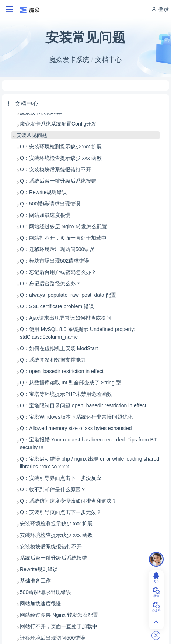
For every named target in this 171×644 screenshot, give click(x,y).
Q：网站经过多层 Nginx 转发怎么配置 (63, 226)
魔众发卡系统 (69, 60)
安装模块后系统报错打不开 (51, 546)
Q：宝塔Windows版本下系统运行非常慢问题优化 (76, 417)
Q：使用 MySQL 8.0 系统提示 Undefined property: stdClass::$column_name (78, 333)
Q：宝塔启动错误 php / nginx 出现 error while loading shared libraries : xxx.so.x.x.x (90, 463)
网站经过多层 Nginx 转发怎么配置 (59, 615)
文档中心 (108, 60)
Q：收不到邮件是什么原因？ (53, 489)
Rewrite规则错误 (39, 569)
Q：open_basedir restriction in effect (62, 371)
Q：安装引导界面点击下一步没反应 (61, 478)
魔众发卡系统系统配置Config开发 (58, 124)
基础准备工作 (35, 581)
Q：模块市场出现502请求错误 (55, 261)
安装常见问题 (32, 135)
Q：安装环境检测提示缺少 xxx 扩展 (61, 147)
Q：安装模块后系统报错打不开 (55, 169)
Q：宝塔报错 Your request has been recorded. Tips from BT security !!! (88, 444)
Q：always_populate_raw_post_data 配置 (68, 295)
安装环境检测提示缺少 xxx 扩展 (56, 524)
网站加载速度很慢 (41, 603)
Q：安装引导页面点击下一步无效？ (61, 512)
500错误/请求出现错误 (46, 592)
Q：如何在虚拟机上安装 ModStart (59, 348)
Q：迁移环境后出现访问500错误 (57, 249)
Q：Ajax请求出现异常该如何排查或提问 (66, 318)
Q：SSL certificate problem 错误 (57, 306)
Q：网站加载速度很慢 (45, 215)
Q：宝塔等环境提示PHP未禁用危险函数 (66, 394)
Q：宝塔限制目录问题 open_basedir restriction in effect (83, 405)
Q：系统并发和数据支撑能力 (53, 360)
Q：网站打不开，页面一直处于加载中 (63, 238)
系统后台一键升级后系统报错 (53, 558)
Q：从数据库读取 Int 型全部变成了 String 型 (71, 383)
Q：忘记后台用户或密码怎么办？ (58, 272)
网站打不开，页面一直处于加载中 (59, 626)
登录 (160, 9)
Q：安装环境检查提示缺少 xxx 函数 (61, 158)
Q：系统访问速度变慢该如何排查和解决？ (68, 501)
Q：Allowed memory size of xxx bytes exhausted (76, 428)
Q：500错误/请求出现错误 (50, 204)
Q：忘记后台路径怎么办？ (50, 284)
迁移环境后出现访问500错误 (53, 638)
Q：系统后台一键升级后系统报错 (58, 181)
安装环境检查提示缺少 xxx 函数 (56, 535)
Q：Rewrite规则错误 (43, 192)
